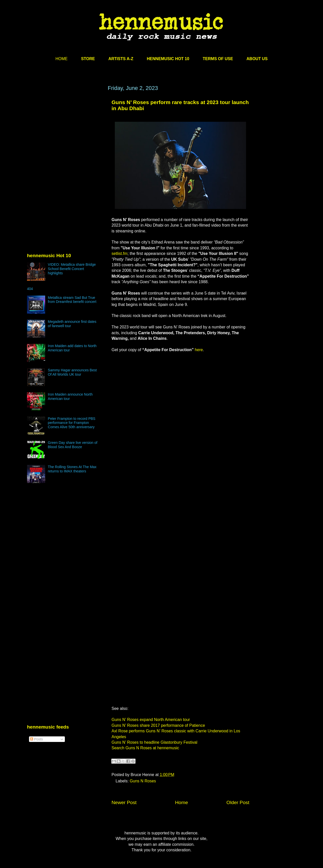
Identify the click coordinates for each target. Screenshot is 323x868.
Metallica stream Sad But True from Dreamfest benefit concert (72, 300)
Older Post (238, 802)
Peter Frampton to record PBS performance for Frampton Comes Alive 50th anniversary (72, 423)
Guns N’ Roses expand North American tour (151, 720)
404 (30, 289)
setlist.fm (119, 254)
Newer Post (124, 802)
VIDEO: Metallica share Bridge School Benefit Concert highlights (72, 269)
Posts (36, 739)
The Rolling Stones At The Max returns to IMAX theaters (72, 469)
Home (182, 802)
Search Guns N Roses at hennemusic (145, 748)
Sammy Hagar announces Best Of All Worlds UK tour (72, 372)
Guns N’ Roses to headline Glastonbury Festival (154, 742)
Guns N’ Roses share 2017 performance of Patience (158, 725)
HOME (62, 59)
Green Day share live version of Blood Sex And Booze (73, 445)
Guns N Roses (143, 781)
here (199, 350)
